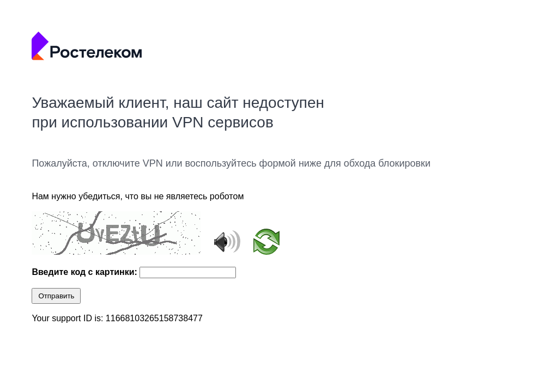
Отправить (56, 296)
